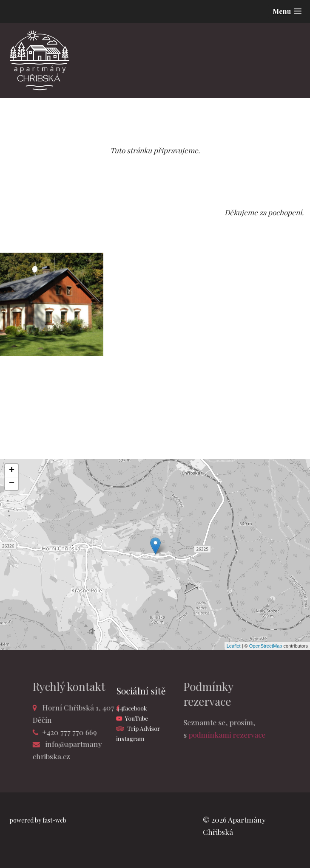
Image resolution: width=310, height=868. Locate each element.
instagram (136, 732)
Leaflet (234, 646)
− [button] (12, 484)
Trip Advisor (146, 724)
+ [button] (12, 471)
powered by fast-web (38, 820)
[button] (287, 11)
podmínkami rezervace (202, 735)
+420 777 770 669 (94, 732)
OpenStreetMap (266, 646)
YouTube (141, 716)
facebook (139, 709)
